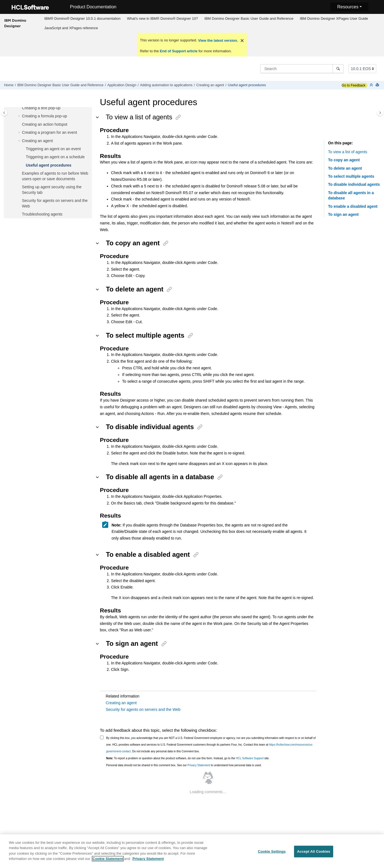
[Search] (338, 69)
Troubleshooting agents (42, 214)
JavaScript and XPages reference (71, 28)
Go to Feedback (354, 85)
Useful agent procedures (247, 85)
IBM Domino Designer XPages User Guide (334, 18)
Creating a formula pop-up (45, 116)
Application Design (122, 85)
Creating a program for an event (49, 132)
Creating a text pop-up (41, 108)
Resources (348, 7)
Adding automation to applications (166, 85)
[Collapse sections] (372, 85)
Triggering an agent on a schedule (55, 157)
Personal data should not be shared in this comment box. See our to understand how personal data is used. (184, 765)
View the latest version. (218, 40)
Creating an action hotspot (45, 124)
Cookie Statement (108, 861)
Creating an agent (210, 85)
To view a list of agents (348, 152)
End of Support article (179, 51)
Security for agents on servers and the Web (143, 709)
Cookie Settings (272, 854)
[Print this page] (378, 85)
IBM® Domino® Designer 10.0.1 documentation (82, 18)
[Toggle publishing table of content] (4, 113)
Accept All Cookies (314, 854)
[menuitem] (82, 19)
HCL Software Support (250, 758)
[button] (20, 108)
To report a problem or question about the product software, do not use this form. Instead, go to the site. (188, 758)
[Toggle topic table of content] (380, 113)
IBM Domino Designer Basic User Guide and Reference (249, 18)
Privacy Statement (199, 765)
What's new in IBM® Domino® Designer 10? (162, 18)
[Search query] (302, 69)
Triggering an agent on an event (53, 149)
